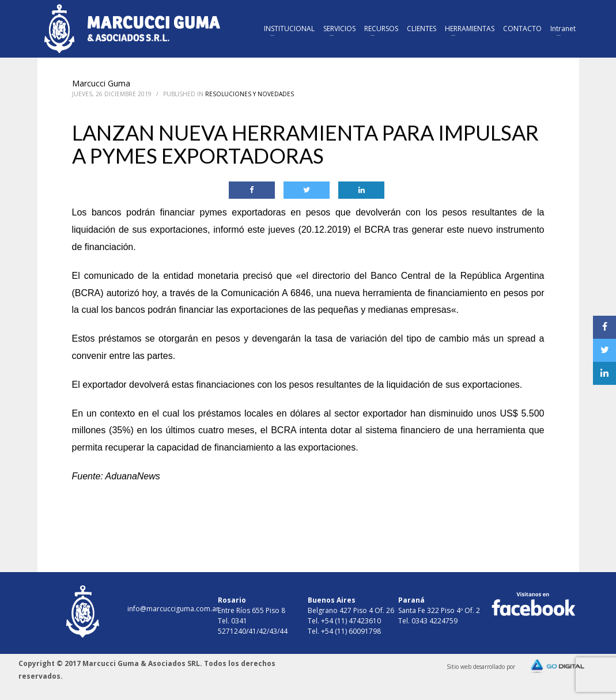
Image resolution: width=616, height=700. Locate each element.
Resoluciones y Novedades (250, 94)
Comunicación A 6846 (266, 293)
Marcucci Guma (101, 83)
